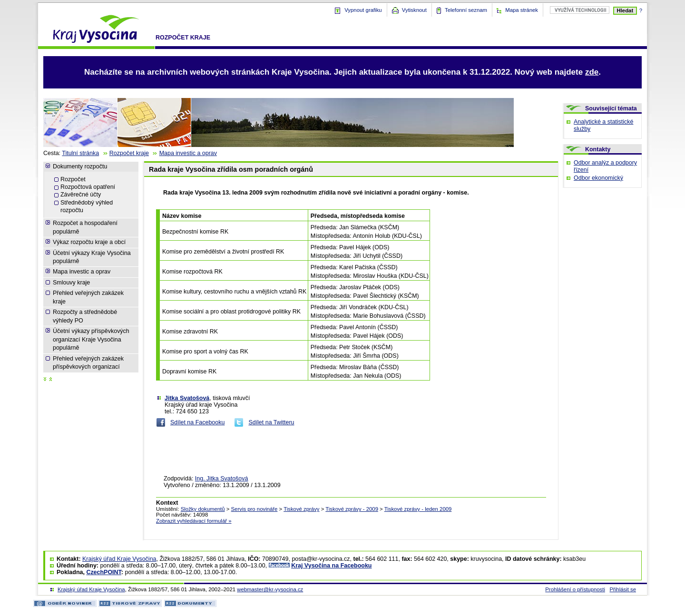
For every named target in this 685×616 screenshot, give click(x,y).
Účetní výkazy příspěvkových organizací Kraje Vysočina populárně (91, 339)
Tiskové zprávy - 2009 (352, 509)
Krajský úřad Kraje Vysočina (119, 559)
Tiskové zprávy (301, 509)
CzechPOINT (103, 572)
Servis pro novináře (254, 509)
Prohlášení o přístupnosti (575, 589)
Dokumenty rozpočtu (80, 166)
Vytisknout (414, 10)
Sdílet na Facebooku (197, 422)
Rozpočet (73, 179)
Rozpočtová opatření (88, 187)
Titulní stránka (80, 153)
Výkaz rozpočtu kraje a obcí (89, 242)
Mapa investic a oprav (188, 153)
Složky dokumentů (203, 509)
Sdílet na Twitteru (271, 422)
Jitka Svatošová (187, 398)
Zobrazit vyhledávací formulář (194, 521)
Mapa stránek (522, 10)
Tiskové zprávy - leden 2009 (418, 509)
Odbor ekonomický (598, 178)
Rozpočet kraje (183, 38)
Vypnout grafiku (363, 10)
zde (592, 72)
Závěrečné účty (81, 195)
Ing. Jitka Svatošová (222, 479)
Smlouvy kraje (71, 283)
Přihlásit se (623, 589)
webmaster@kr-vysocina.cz (270, 589)
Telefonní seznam (466, 10)
